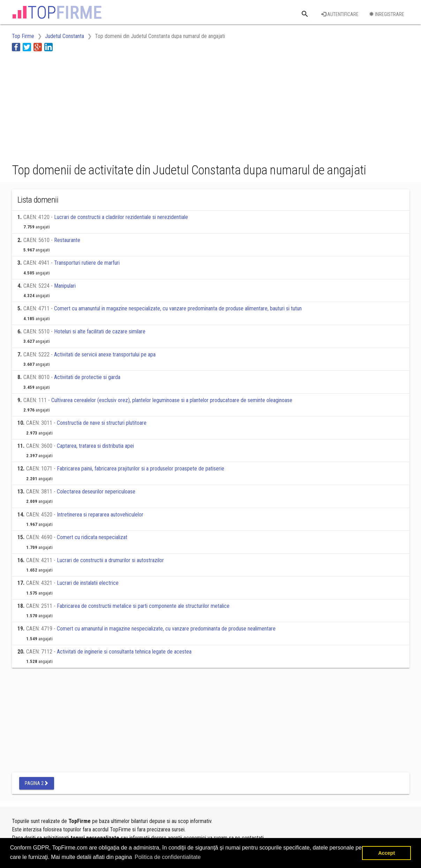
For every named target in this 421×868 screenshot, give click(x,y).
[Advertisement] (139, 106)
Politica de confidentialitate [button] (168, 857)
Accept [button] (386, 853)
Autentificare (340, 14)
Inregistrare (387, 14)
